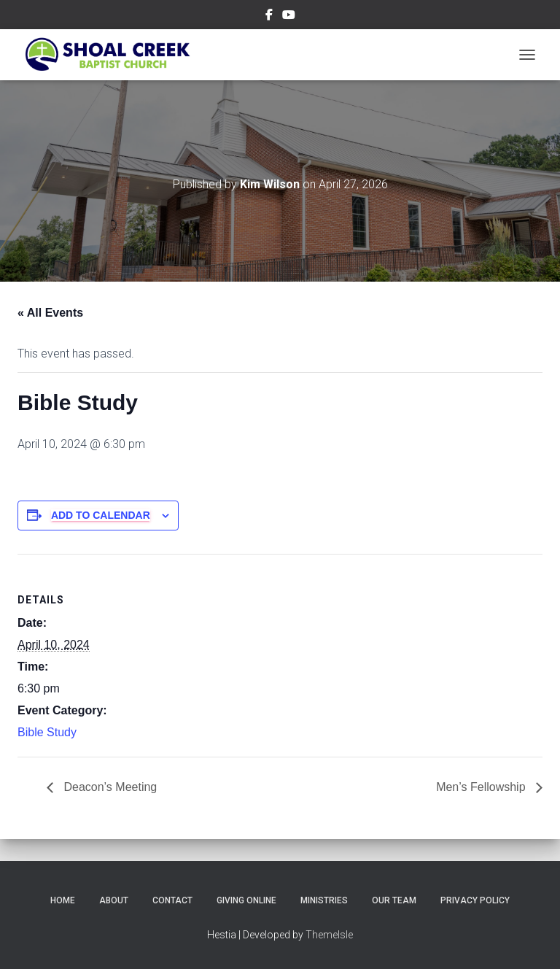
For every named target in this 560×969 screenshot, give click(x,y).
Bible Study (47, 732)
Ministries (324, 900)
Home (63, 900)
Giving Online (246, 900)
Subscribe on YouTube (289, 17)
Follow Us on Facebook (269, 17)
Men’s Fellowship (482, 787)
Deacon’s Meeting (109, 787)
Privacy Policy (475, 900)
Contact (172, 900)
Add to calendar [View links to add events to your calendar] (101, 515)
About (114, 900)
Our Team (394, 900)
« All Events (50, 313)
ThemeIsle (329, 935)
